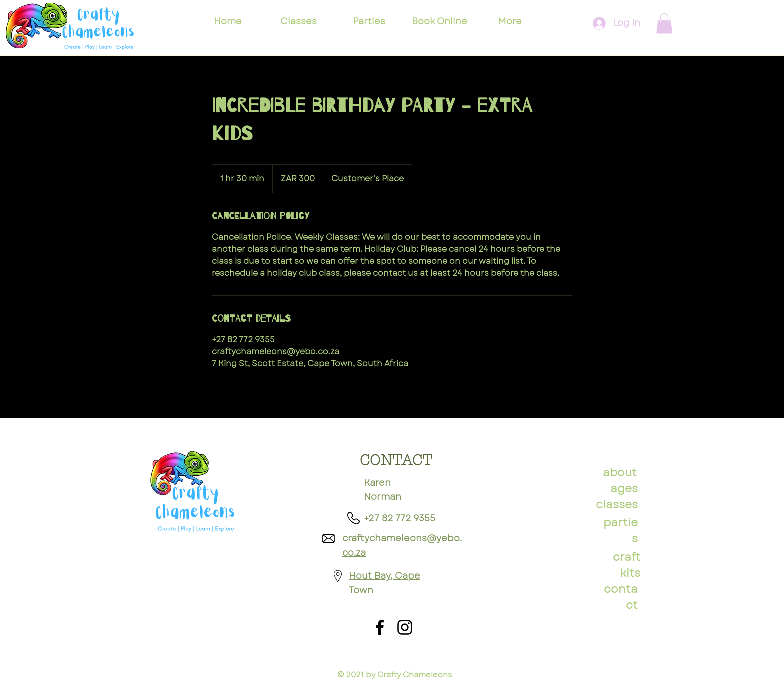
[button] (664, 24)
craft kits (627, 565)
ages (624, 488)
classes (617, 504)
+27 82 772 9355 (400, 518)
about (620, 472)
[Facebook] (380, 627)
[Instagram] (405, 627)
